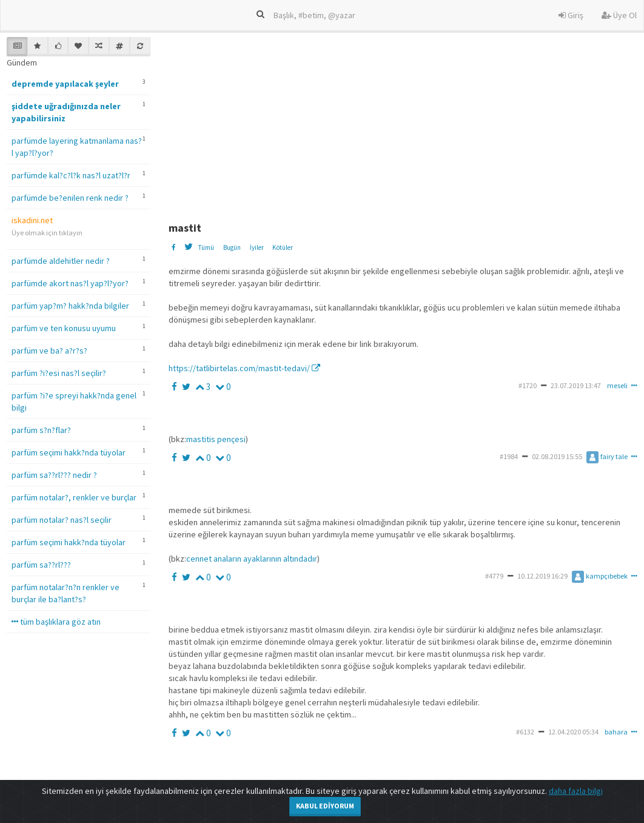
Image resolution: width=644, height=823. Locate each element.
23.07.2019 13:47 (576, 385)
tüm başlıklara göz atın (56, 622)
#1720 (528, 385)
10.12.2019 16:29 (542, 576)
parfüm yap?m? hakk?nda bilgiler (70, 306)
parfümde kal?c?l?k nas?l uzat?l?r (71, 175)
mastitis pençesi (216, 439)
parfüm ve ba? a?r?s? (49, 351)
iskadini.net (32, 220)
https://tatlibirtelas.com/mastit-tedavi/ (244, 368)
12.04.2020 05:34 (573, 732)
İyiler (257, 247)
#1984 (509, 456)
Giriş (571, 15)
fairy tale (607, 456)
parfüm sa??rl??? (41, 565)
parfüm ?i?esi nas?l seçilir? (59, 373)
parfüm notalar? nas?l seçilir (62, 520)
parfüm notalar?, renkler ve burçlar (74, 497)
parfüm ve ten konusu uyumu (64, 328)
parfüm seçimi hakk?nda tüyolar (69, 452)
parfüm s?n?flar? (41, 430)
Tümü (206, 247)
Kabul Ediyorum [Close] (325, 806)
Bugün (232, 247)
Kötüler (283, 247)
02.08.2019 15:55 (557, 456)
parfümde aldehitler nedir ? (61, 261)
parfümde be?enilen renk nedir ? (70, 198)
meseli (617, 385)
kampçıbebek (600, 576)
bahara (616, 732)
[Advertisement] (405, 122)
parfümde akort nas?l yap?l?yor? (70, 283)
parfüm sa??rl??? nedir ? (54, 475)
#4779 (494, 576)
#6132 (525, 732)
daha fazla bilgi (576, 791)
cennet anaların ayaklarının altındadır (252, 559)
